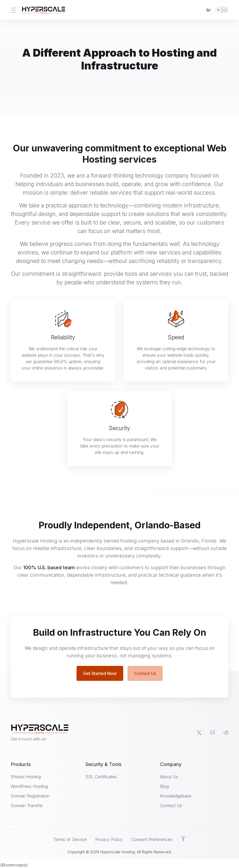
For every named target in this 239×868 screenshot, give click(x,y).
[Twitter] (199, 733)
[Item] (208, 10)
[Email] (213, 733)
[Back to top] (183, 839)
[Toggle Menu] (13, 10)
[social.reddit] (226, 733)
